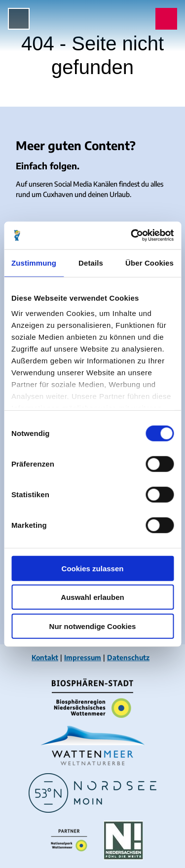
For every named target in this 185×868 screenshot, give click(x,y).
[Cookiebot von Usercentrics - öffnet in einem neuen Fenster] (132, 236)
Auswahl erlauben (92, 597)
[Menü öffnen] (19, 19)
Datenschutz (128, 657)
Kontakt (45, 657)
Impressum (83, 657)
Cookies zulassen (93, 568)
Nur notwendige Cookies (93, 626)
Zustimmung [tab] (34, 262)
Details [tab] (91, 262)
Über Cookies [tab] (149, 262)
